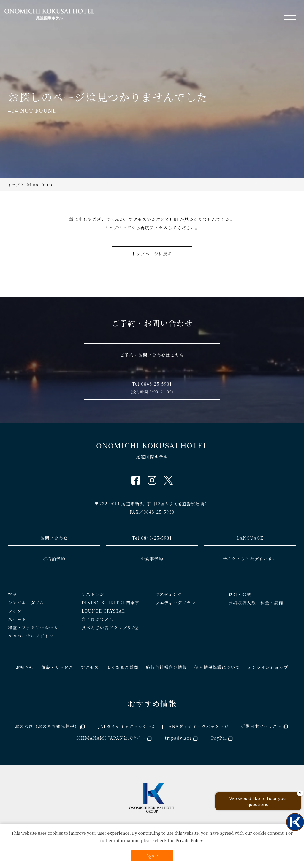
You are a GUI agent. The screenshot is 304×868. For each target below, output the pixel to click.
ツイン (15, 611)
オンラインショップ (268, 667)
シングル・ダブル (26, 603)
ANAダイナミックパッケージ (199, 726)
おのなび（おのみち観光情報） (47, 726)
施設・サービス (57, 667)
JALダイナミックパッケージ (127, 726)
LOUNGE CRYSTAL (103, 611)
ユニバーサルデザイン (31, 636)
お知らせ (25, 667)
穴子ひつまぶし (98, 619)
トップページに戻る (152, 254)
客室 (13, 594)
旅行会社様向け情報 (166, 667)
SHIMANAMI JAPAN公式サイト (111, 738)
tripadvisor (179, 738)
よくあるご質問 (122, 667)
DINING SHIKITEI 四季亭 (111, 603)
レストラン (93, 594)
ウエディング (168, 594)
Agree (152, 856)
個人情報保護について (217, 667)
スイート (17, 619)
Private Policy (189, 840)
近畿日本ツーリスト (261, 726)
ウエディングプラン (175, 603)
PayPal (219, 738)
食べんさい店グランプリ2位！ (113, 627)
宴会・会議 (240, 594)
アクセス (90, 667)
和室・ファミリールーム (33, 627)
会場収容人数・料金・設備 (256, 603)
